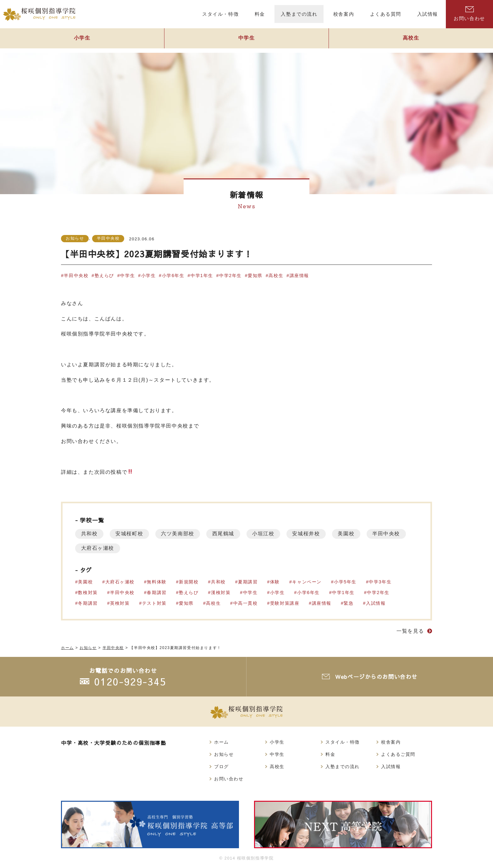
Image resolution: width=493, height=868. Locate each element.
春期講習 (157, 592)
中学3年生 (381, 582)
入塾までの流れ (343, 767)
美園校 (352, 534)
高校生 (411, 40)
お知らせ (75, 238)
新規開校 (189, 582)
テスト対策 (155, 603)
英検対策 (120, 603)
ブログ (222, 767)
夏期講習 (248, 582)
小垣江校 (268, 534)
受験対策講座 (285, 603)
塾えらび (104, 276)
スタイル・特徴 (343, 742)
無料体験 (157, 582)
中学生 (246, 40)
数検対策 (88, 592)
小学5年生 (346, 582)
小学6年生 (174, 276)
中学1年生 (202, 276)
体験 (276, 582)
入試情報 (377, 603)
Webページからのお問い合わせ (377, 677)
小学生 (82, 40)
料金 (330, 754)
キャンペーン (308, 582)
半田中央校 (108, 238)
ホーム (222, 742)
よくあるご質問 (398, 754)
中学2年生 (231, 276)
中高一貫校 (246, 603)
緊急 (349, 603)
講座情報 (300, 276)
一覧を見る (410, 631)
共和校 (90, 534)
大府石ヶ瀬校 (145, 548)
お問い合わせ (469, 14)
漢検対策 (221, 592)
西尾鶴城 (226, 534)
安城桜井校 (311, 534)
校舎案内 (391, 742)
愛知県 (256, 276)
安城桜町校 (131, 534)
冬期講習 (88, 603)
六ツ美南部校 (180, 534)
